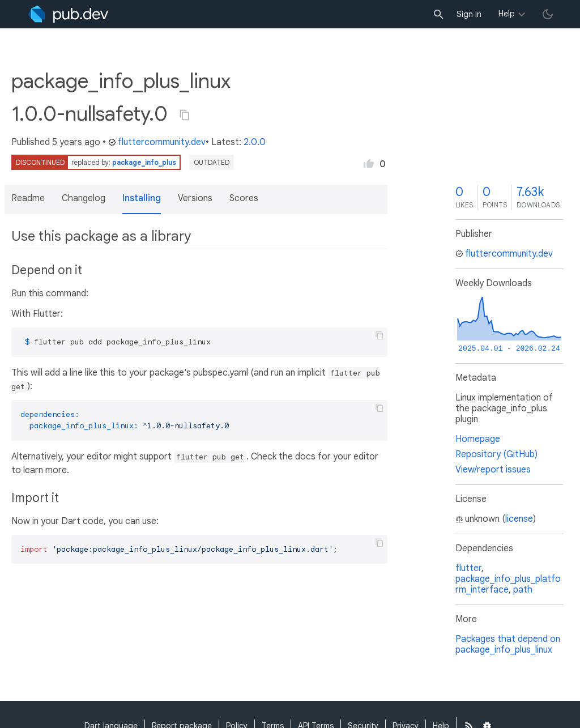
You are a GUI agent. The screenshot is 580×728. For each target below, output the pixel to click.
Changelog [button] (84, 198)
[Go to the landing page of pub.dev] (68, 14)
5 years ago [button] (76, 142)
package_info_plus (144, 162)
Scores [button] (244, 198)
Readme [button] (28, 198)
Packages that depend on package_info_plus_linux (508, 644)
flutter (468, 568)
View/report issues (493, 470)
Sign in (469, 14)
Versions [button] (195, 198)
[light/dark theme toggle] (548, 14)
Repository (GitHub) (496, 454)
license (519, 519)
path (523, 590)
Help (507, 14)
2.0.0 (255, 142)
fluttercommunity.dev (157, 142)
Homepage (478, 439)
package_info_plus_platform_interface (508, 584)
